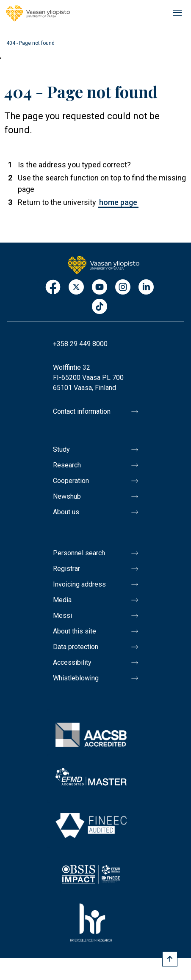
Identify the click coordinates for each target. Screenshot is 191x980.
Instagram (123, 288)
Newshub (67, 496)
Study (61, 449)
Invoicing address (79, 584)
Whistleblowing (76, 678)
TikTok (100, 307)
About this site (75, 631)
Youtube (100, 288)
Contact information (82, 411)
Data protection (76, 647)
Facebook (53, 288)
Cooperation (71, 481)
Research (67, 465)
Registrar (66, 569)
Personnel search (79, 553)
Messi (62, 616)
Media (62, 600)
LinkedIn (146, 288)
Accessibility (72, 662)
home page (118, 202)
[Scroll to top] (170, 959)
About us (66, 512)
